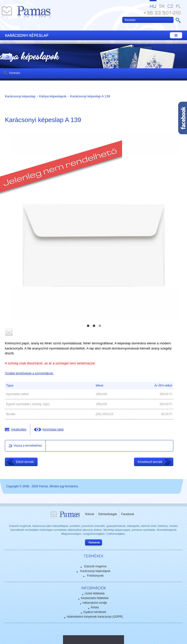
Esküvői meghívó (95, 566)
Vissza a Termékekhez (7, 57)
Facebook (128, 514)
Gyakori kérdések (95, 612)
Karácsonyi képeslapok (95, 571)
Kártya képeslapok (53, 96)
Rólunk (90, 514)
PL (178, 6)
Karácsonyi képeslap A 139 (90, 96)
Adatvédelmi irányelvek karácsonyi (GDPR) (95, 617)
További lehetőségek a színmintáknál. (29, 373)
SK (162, 6)
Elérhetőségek (108, 514)
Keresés (15, 73)
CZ (170, 6)
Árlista (95, 607)
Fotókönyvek (95, 576)
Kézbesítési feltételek (95, 598)
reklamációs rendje (95, 603)
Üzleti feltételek (95, 593)
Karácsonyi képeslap (20, 96)
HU (153, 6)
